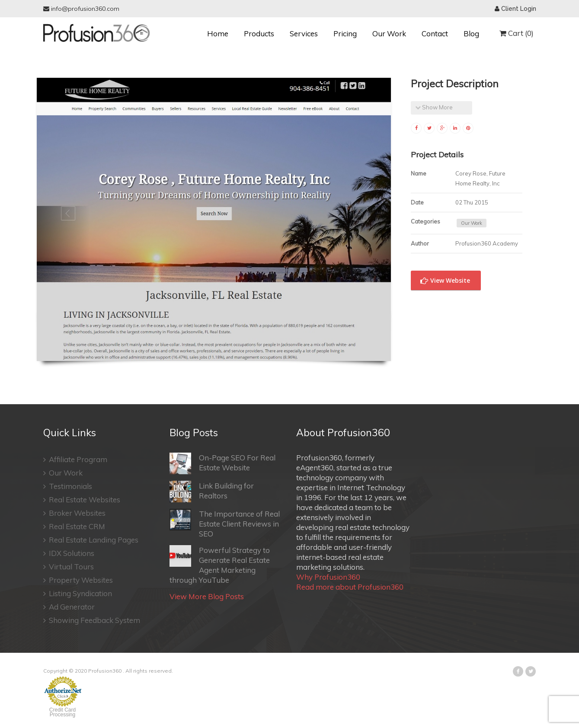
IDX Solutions (69, 553)
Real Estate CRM (74, 526)
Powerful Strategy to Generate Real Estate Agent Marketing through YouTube (220, 565)
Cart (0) (517, 33)
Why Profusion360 (328, 577)
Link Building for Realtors (212, 492)
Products (259, 34)
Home (218, 34)
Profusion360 (105, 671)
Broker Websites (74, 513)
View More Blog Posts (207, 596)
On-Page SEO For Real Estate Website (222, 463)
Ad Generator (69, 607)
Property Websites (78, 580)
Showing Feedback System (92, 620)
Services (304, 34)
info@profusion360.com (81, 9)
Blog (471, 34)
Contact (435, 34)
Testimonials (68, 486)
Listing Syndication (78, 593)
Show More (434, 107)
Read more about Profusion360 (350, 587)
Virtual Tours (69, 567)
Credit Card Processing (62, 712)
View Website (445, 280)
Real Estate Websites (82, 500)
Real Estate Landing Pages (91, 540)
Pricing (345, 34)
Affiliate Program (75, 459)
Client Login (515, 9)
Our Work (389, 34)
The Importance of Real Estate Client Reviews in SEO (225, 524)
